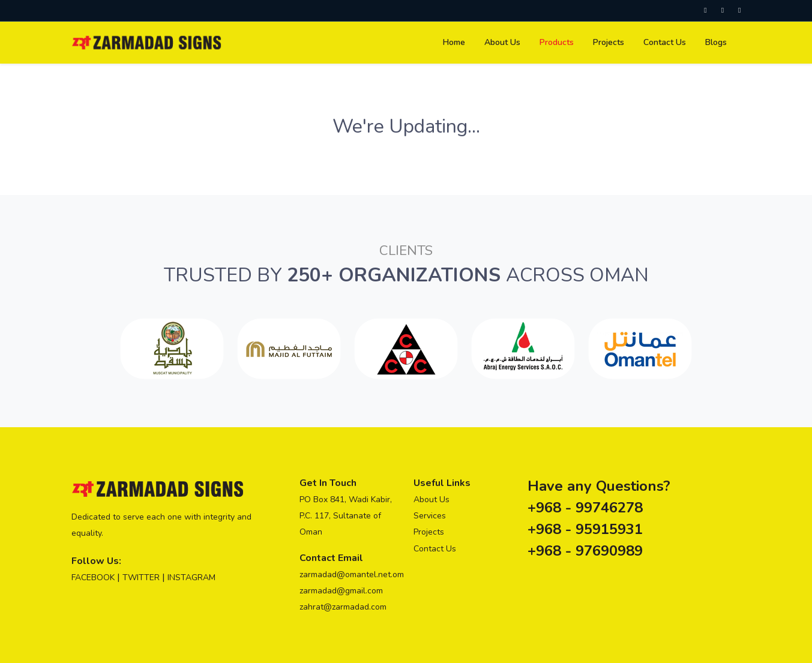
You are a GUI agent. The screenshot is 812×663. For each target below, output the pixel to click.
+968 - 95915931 (585, 529)
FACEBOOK (93, 577)
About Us (432, 499)
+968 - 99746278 (585, 508)
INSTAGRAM (191, 577)
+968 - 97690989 (585, 551)
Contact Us (435, 549)
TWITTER (141, 577)
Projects (429, 532)
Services (430, 516)
